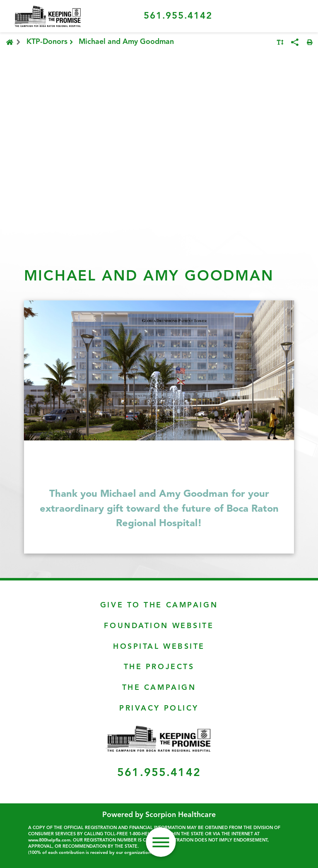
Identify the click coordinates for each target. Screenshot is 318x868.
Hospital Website (159, 647)
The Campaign (159, 688)
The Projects (159, 667)
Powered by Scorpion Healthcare (159, 815)
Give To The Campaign (159, 606)
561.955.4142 (178, 16)
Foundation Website (159, 626)
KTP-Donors (51, 42)
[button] (161, 842)
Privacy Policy (159, 709)
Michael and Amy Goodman (126, 42)
